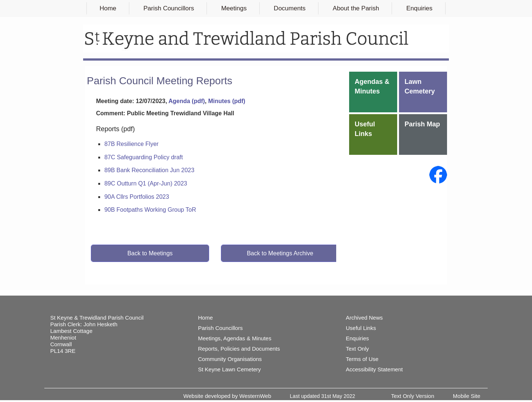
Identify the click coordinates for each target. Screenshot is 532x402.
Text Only (357, 349)
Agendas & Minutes (372, 86)
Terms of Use (362, 359)
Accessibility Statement (374, 369)
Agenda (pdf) (187, 101)
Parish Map (422, 124)
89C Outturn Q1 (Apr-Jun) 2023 (146, 183)
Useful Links (365, 129)
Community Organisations (230, 359)
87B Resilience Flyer (131, 144)
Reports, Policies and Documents (239, 349)
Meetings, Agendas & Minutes (235, 338)
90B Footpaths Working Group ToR (150, 210)
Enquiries (420, 8)
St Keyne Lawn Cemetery (229, 369)
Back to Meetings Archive (280, 253)
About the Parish (356, 8)
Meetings (234, 8)
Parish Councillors (169, 8)
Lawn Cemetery (420, 86)
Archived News (364, 318)
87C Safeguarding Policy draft (144, 157)
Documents (290, 8)
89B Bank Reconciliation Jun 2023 (149, 170)
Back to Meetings (150, 253)
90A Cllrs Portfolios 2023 (137, 197)
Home (108, 8)
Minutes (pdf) (226, 101)
